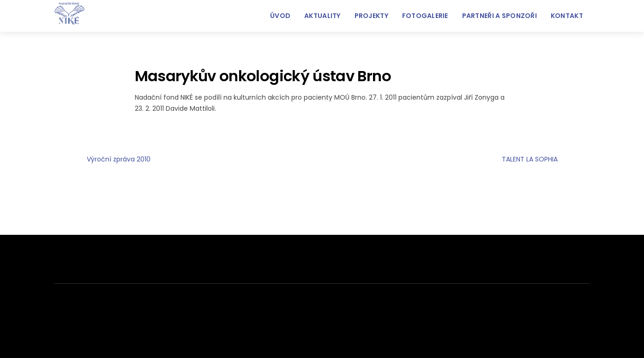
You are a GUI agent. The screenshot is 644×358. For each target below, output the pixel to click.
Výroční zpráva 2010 (102, 160)
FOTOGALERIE (425, 16)
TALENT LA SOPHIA (546, 160)
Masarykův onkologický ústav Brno (263, 76)
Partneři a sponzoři (500, 16)
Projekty (371, 16)
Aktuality (322, 16)
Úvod (280, 16)
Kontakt (567, 16)
